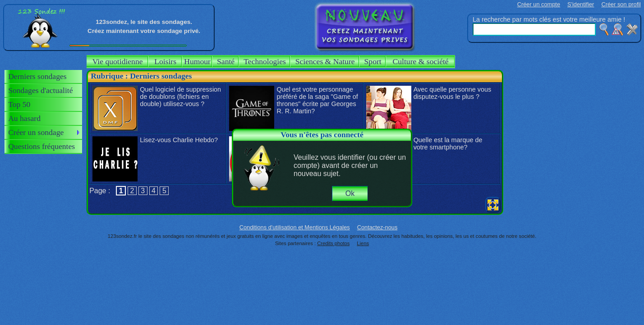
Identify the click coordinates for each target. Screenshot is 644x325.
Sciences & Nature (325, 61)
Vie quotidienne (118, 61)
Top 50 (19, 104)
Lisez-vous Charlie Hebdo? (179, 140)
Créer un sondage (36, 132)
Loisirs (165, 61)
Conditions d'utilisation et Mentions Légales (295, 227)
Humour (197, 61)
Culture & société (421, 61)
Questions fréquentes (41, 146)
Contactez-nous (377, 227)
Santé (226, 61)
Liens (363, 243)
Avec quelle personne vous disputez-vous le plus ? (453, 93)
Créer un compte (539, 4)
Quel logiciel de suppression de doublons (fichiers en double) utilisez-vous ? (180, 97)
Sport (373, 61)
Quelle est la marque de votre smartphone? (448, 144)
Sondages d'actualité (40, 90)
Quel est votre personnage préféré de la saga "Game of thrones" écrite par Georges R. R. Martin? (317, 100)
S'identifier (581, 4)
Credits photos (333, 243)
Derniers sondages (37, 76)
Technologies (265, 61)
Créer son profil (621, 4)
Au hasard (24, 118)
